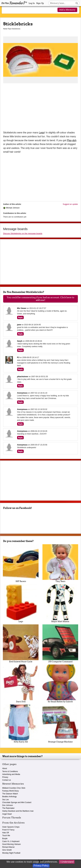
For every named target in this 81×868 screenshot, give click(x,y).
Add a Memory (67, 10)
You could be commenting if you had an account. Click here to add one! (40, 299)
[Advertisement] (40, 108)
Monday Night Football (11, 853)
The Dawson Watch (10, 794)
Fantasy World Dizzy (10, 791)
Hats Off (6, 833)
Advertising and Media (11, 774)
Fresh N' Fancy (8, 830)
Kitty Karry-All (21, 724)
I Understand (67, 862)
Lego (42, 133)
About (5, 768)
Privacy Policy (41, 866)
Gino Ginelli (7, 850)
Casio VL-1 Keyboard (11, 841)
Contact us (7, 780)
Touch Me (6, 836)
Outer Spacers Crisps (11, 827)
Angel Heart (7, 814)
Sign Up (40, 3)
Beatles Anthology (9, 797)
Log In (32, 3)
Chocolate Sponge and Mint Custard (17, 802)
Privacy (5, 777)
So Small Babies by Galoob (60, 684)
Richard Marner (8, 847)
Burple (5, 839)
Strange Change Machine (60, 724)
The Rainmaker (8, 808)
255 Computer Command (60, 644)
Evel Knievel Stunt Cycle (21, 644)
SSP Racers (21, 563)
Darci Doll (21, 684)
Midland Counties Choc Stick (14, 788)
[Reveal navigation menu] (7, 10)
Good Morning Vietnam (11, 844)
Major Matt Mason (60, 603)
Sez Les (5, 800)
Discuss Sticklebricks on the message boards (23, 233)
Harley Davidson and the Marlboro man (18, 811)
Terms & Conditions (10, 771)
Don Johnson (8, 805)
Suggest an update (70, 204)
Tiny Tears (60, 563)
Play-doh (72, 140)
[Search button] (77, 3)
